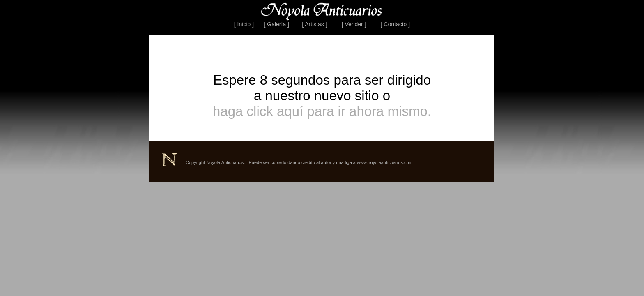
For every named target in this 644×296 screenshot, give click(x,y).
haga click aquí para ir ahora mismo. (322, 111)
